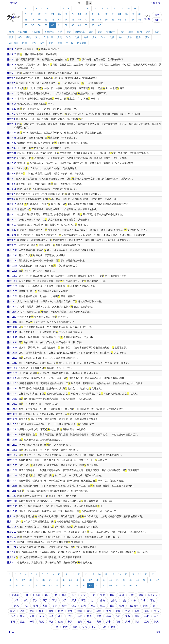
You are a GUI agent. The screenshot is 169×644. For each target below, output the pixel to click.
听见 (13, 611)
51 (113, 20)
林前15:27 (12, 455)
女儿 (156, 611)
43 (59, 20)
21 (33, 14)
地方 (80, 622)
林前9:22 (11, 240)
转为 (42, 43)
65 (86, 25)
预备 (147, 611)
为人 (95, 37)
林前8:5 (11, 174)
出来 (134, 600)
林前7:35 (11, 158)
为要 (112, 37)
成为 (60, 32)
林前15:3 (11, 424)
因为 (25, 43)
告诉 (128, 611)
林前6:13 (11, 88)
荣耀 (118, 611)
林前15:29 (12, 465)
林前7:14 (11, 124)
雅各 (128, 616)
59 (46, 25)
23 (46, 14)
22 (39, 14)
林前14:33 (12, 404)
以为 (147, 37)
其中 (108, 622)
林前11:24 (12, 348)
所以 (74, 600)
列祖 (113, 627)
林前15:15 (12, 435)
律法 (22, 616)
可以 (55, 600)
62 (66, 25)
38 (26, 20)
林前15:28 (12, 460)
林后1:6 (11, 516)
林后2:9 (11, 557)
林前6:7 (11, 83)
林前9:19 (11, 225)
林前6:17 (11, 104)
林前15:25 (12, 450)
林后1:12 (11, 532)
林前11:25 (12, 353)
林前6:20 (11, 109)
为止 (121, 37)
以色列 (37, 595)
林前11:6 (11, 307)
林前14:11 (12, 388)
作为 (60, 43)
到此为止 (80, 32)
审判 (75, 627)
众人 (74, 606)
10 (75, 8)
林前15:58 (12, 486)
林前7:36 (11, 163)
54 (133, 20)
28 (80, 14)
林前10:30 (12, 291)
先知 (41, 616)
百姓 (35, 600)
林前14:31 (12, 399)
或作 (108, 611)
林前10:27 (12, 276)
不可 (83, 595)
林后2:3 (11, 552)
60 (53, 25)
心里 (137, 611)
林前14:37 (12, 419)
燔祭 (51, 611)
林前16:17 (12, 511)
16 (115, 8)
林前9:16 (11, 220)
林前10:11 (12, 250)
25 (59, 14)
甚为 (157, 32)
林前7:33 (11, 148)
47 (86, 20)
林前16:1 (11, 491)
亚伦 (147, 622)
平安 (99, 616)
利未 (94, 627)
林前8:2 (11, 168)
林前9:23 (11, 245)
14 (101, 8)
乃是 (13, 616)
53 (126, 20)
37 (140, 14)
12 (88, 8)
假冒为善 (82, 43)
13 (95, 8)
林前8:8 (11, 184)
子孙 (70, 616)
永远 (145, 606)
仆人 (26, 606)
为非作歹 (49, 37)
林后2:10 (11, 562)
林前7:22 (11, 133)
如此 (143, 600)
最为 (51, 43)
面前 (131, 595)
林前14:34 (12, 409)
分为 (91, 32)
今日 (156, 616)
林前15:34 (12, 475)
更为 (100, 32)
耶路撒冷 (134, 606)
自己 (47, 595)
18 (128, 8)
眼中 (61, 611)
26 (66, 14)
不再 (13, 622)
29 (86, 14)
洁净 (22, 611)
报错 (158, 632)
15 (108, 8)
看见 (112, 606)
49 (100, 20)
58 (39, 25)
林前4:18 (11, 49)
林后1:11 (11, 527)
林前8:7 (11, 179)
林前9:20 (11, 230)
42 (53, 20)
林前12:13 (12, 363)
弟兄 (16, 606)
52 (120, 20)
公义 (56, 627)
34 (120, 14)
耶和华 (15, 595)
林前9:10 (11, 204)
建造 (89, 622)
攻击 (118, 616)
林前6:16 (11, 99)
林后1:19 (11, 537)
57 (33, 25)
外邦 (147, 616)
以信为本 (14, 43)
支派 (128, 622)
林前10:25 (12, 266)
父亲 (32, 616)
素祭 (137, 622)
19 (135, 8)
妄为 (29, 37)
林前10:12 (12, 255)
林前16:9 (11, 496)
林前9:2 (11, 194)
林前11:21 (12, 342)
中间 (32, 611)
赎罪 (80, 611)
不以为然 (36, 32)
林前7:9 (11, 119)
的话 (83, 600)
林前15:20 (12, 445)
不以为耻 (22, 32)
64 (80, 25)
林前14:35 (12, 414)
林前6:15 (11, 93)
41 (46, 20)
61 (59, 25)
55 (140, 20)
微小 (157, 15)
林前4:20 (11, 54)
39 (33, 20)
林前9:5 (11, 199)
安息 (84, 627)
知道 (102, 595)
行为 (138, 37)
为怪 (68, 37)
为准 (130, 37)
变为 (11, 32)
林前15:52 (12, 481)
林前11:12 (12, 327)
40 (39, 20)
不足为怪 (49, 32)
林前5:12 (11, 73)
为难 (86, 37)
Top (12, 632)
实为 (11, 37)
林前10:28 (12, 281)
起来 (80, 616)
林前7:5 (11, 114)
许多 (51, 616)
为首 (103, 37)
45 (73, 20)
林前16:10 (12, 501)
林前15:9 (11, 429)
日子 (55, 606)
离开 (99, 622)
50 (106, 20)
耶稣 (141, 595)
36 (133, 14)
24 (53, 14)
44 (66, 20)
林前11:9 (11, 317)
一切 (93, 595)
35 (126, 14)
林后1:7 (11, 522)
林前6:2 (11, 78)
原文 (51, 622)
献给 (61, 622)
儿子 (74, 595)
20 (26, 14)
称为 (69, 32)
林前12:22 (12, 368)
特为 (20, 37)
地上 (41, 611)
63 (73, 25)
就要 (108, 616)
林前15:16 (12, 440)
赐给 (122, 606)
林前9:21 (11, 235)
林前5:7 (11, 59)
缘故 (22, 622)
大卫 (16, 600)
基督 (45, 606)
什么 (64, 595)
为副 (60, 37)
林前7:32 (11, 143)
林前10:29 (12, 286)
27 (73, 14)
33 (113, 14)
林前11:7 (11, 312)
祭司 (122, 595)
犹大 (93, 600)
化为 (122, 32)
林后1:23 (11, 542)
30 (93, 14)
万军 (137, 616)
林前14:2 (11, 378)
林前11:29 (12, 358)
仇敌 (65, 627)
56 (26, 25)
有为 (33, 43)
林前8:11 (11, 189)
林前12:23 (12, 373)
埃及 (64, 600)
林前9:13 (11, 209)
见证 (118, 622)
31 (100, 14)
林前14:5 (11, 383)
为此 (157, 20)
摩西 (93, 606)
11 (82, 8)
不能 (153, 600)
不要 (45, 600)
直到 (89, 611)
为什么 (69, 43)
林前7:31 (11, 138)
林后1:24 (11, 547)
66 (93, 25)
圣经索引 (14, 3)
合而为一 (111, 32)
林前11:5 (11, 301)
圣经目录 (155, 3)
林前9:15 (11, 214)
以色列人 (153, 595)
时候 (112, 595)
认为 (148, 32)
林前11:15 (12, 332)
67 (100, 25)
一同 (32, 622)
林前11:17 (12, 337)
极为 (131, 32)
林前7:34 (11, 153)
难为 (139, 32)
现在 (102, 606)
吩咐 (64, 606)
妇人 (156, 622)
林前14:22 (12, 394)
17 (122, 8)
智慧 (41, 622)
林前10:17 (12, 261)
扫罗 (70, 622)
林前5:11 (11, 65)
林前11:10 (12, 322)
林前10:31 (12, 296)
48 (93, 20)
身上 (61, 616)
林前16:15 (12, 506)
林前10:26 (12, 271)
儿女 (104, 627)
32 (106, 14)
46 (80, 20)
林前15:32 (12, 470)
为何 (77, 37)
